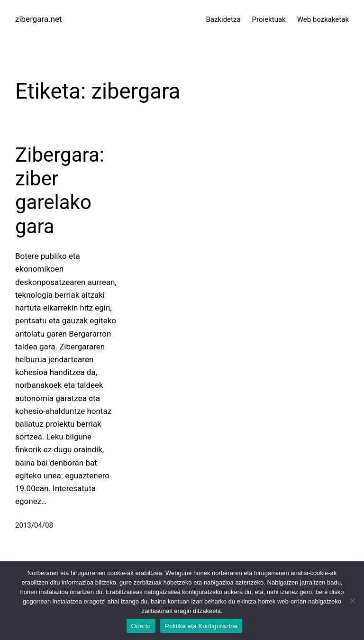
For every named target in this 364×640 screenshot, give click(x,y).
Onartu (141, 626)
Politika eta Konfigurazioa (201, 626)
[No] (352, 601)
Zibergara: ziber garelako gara (60, 191)
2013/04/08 (34, 525)
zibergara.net (39, 19)
